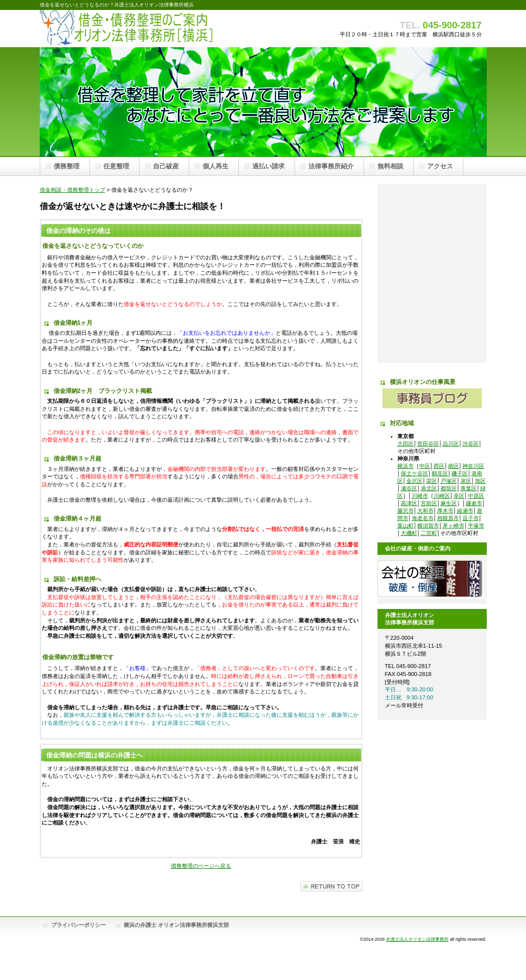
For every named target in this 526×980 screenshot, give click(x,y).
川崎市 (420, 496)
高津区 (409, 503)
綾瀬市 (465, 511)
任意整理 (432, 199)
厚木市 (445, 511)
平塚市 (476, 526)
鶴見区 (440, 473)
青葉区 (469, 488)
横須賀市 (428, 526)
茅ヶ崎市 (453, 526)
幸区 (459, 496)
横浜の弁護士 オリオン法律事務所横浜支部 (176, 925)
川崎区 (442, 496)
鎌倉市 (474, 503)
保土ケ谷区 (414, 473)
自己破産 (432, 224)
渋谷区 (471, 444)
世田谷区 (428, 444)
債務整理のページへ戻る (201, 866)
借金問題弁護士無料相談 (432, 323)
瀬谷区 (409, 488)
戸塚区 (449, 481)
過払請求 (432, 274)
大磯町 (409, 533)
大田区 (406, 444)
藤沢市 (406, 511)
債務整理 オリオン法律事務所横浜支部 (139, 29)
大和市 (425, 511)
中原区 (476, 496)
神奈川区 (473, 466)
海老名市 (423, 518)
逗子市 (471, 518)
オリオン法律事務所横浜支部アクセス (432, 348)
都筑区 (449, 488)
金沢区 (414, 481)
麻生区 (449, 503)
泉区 (466, 481)
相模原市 (448, 518)
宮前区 (429, 503)
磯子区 (460, 473)
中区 (425, 466)
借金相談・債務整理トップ (73, 190)
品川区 (451, 444)
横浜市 (406, 466)
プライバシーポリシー (78, 925)
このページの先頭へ (332, 886)
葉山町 (406, 526)
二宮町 (429, 533)
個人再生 (432, 249)
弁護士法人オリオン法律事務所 (417, 939)
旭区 (480, 481)
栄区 (432, 481)
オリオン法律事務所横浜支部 (432, 299)
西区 (439, 466)
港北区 (429, 488)
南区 (453, 466)
